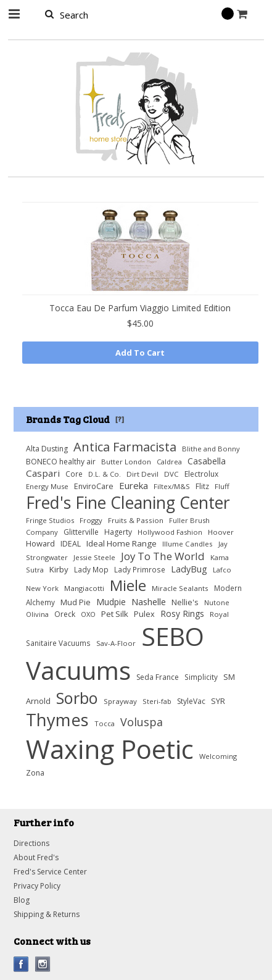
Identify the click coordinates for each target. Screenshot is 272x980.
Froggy (91, 520)
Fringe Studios (50, 520)
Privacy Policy (37, 886)
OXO (88, 614)
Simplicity (201, 677)
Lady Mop (91, 569)
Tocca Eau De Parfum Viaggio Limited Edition (140, 308)
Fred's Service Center (50, 872)
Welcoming (218, 756)
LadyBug (189, 569)
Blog (22, 900)
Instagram (43, 964)
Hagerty (118, 532)
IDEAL (71, 544)
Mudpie (111, 602)
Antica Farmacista (125, 446)
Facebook (21, 964)
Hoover (221, 532)
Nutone (217, 602)
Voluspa (142, 722)
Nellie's (185, 602)
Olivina (37, 614)
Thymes (57, 720)
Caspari (43, 473)
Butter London (126, 462)
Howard (40, 543)
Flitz (202, 486)
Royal (219, 614)
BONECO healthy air (61, 462)
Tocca (105, 723)
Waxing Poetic (110, 749)
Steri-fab (157, 701)
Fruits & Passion (136, 520)
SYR (218, 701)
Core (74, 474)
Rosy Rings (182, 614)
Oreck (65, 614)
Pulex (144, 614)
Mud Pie (76, 602)
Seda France (158, 677)
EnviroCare (94, 486)
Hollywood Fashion (170, 532)
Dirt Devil (142, 474)
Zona (35, 773)
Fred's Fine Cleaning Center (128, 503)
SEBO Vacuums (115, 653)
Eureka (134, 485)
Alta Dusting (47, 449)
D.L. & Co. (105, 474)
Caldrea (169, 462)
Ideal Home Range (122, 543)
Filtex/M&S (172, 486)
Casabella (207, 461)
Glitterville (81, 532)
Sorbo (77, 698)
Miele (128, 585)
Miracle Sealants (180, 588)
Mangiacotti (84, 588)
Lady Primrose (140, 569)
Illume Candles (188, 544)
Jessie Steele (94, 557)
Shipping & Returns (47, 914)
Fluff (222, 486)
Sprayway (120, 701)
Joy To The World (163, 556)
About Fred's (36, 857)
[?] (120, 419)
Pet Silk (115, 614)
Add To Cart (140, 353)
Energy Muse (47, 486)
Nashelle (149, 601)
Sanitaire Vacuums (58, 643)
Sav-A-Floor (116, 643)
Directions (31, 843)
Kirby (59, 569)
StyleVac (191, 701)
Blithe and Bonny (211, 449)
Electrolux (201, 474)
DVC (171, 474)
